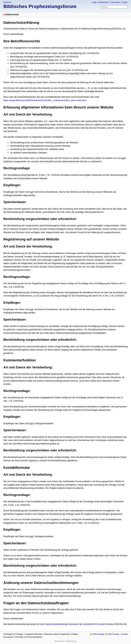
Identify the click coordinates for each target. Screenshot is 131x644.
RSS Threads (113, 634)
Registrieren (104, 2)
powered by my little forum (66, 641)
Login (94, 2)
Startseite (7, 2)
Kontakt (124, 634)
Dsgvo (125, 2)
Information (116, 2)
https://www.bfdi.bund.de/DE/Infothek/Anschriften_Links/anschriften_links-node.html (45, 100)
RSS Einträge (99, 634)
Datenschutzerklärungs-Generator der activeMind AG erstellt (75, 624)
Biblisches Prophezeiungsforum (40, 6)
